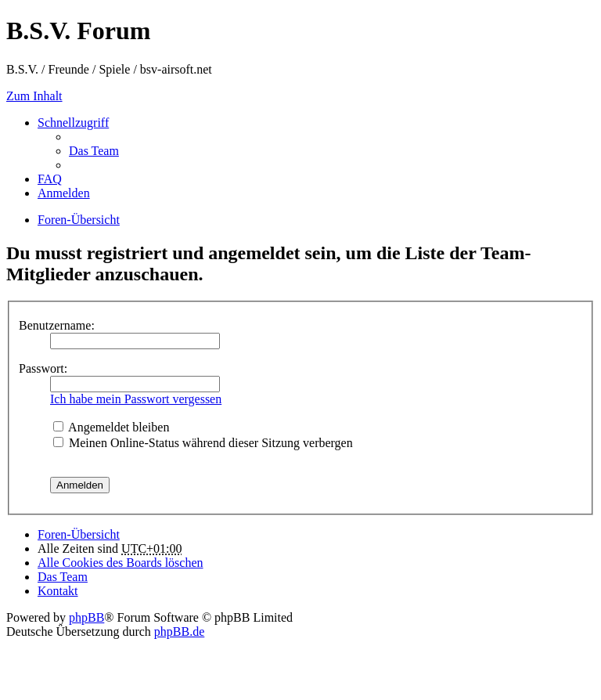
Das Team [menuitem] (94, 151)
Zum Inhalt (34, 96)
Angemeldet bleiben (111, 427)
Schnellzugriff (73, 123)
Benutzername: (57, 325)
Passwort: (43, 368)
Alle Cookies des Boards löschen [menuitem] (121, 563)
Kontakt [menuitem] (58, 591)
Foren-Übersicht (79, 534)
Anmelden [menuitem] (64, 193)
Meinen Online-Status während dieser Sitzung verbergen (203, 443)
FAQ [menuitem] (50, 179)
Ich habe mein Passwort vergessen (136, 399)
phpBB (86, 617)
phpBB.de (179, 631)
